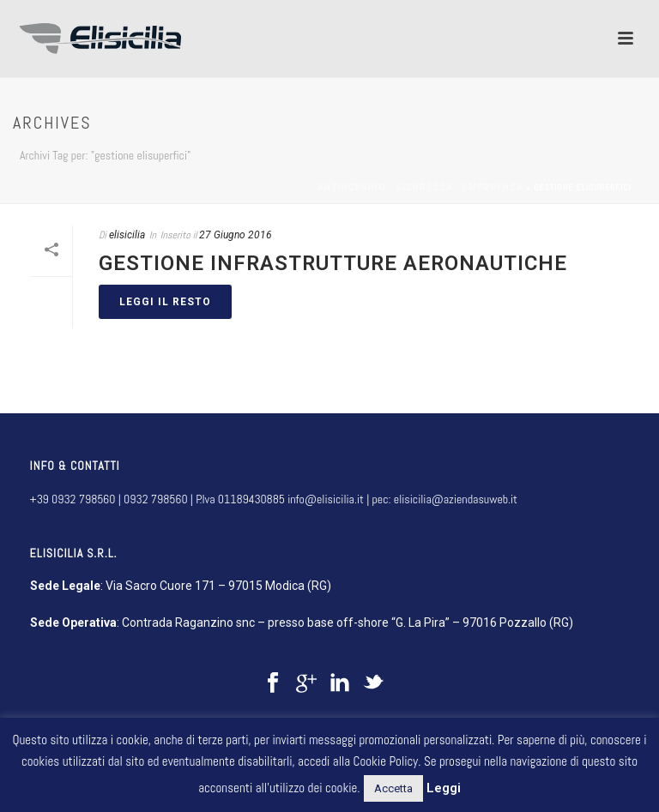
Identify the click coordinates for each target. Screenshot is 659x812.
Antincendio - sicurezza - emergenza (420, 187)
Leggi (444, 788)
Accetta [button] (393, 788)
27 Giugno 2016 (236, 235)
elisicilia (127, 235)
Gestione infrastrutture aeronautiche (333, 263)
